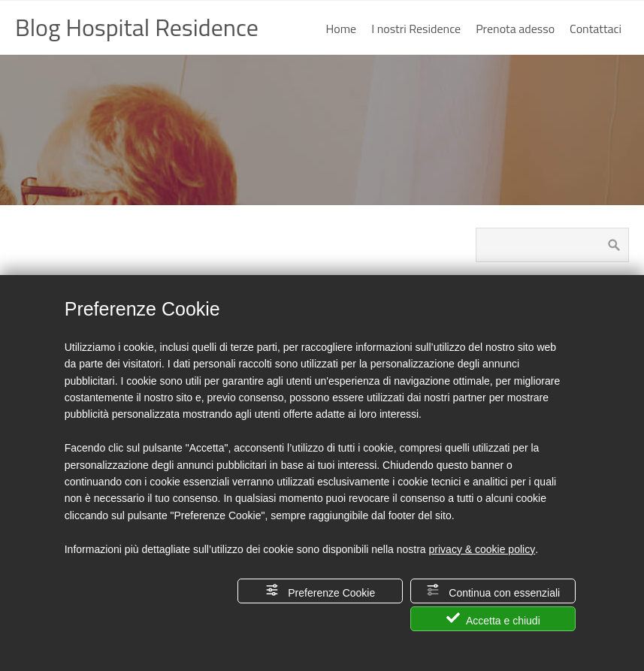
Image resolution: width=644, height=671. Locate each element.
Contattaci (596, 29)
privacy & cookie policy (482, 549)
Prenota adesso (515, 29)
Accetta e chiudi (493, 619)
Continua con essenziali (493, 591)
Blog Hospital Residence (137, 27)
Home (342, 29)
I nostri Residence (416, 29)
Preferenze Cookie (320, 591)
